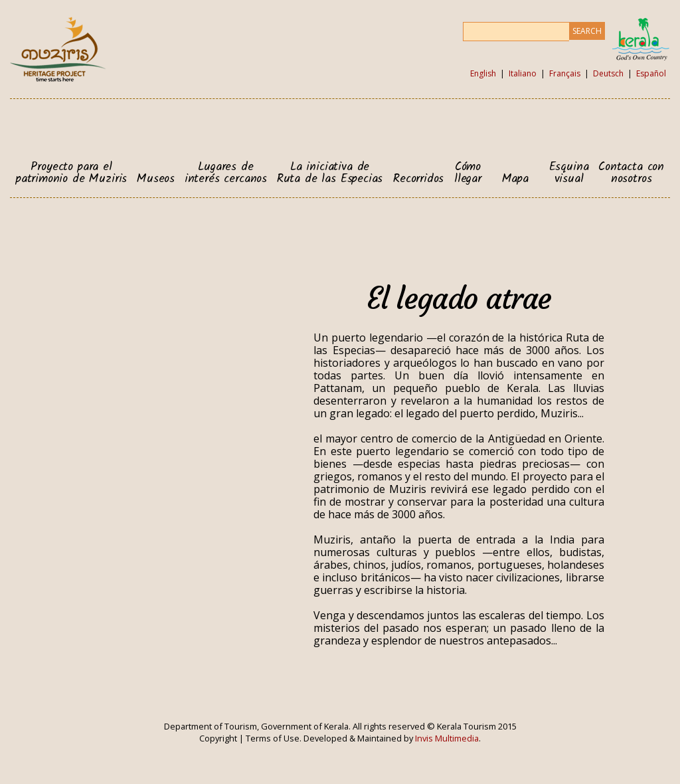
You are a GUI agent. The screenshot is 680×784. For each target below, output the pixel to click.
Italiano (523, 73)
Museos (156, 179)
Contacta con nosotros (631, 173)
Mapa (515, 179)
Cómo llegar (468, 173)
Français (565, 73)
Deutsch (608, 73)
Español (651, 73)
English (483, 73)
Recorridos (418, 179)
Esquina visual (569, 173)
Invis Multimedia (447, 738)
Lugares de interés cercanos (226, 173)
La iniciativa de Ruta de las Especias (330, 173)
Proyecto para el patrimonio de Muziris (71, 173)
